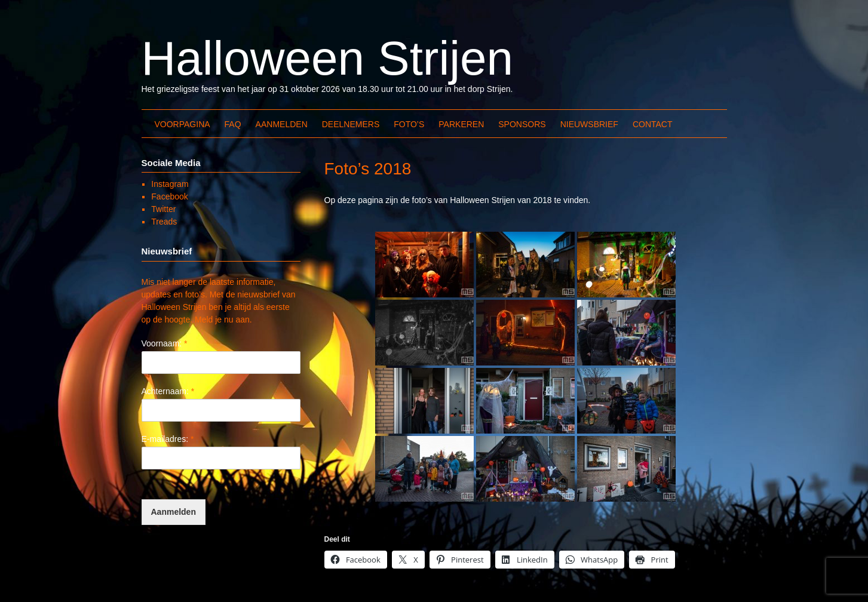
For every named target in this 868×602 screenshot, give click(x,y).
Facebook (169, 196)
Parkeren (461, 124)
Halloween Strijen (328, 58)
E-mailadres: (168, 439)
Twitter (163, 209)
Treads (164, 222)
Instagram (170, 184)
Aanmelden (282, 124)
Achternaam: (168, 391)
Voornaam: (165, 343)
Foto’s (409, 124)
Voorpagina (183, 124)
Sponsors (522, 124)
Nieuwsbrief (589, 124)
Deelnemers (351, 124)
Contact (653, 124)
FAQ (233, 124)
